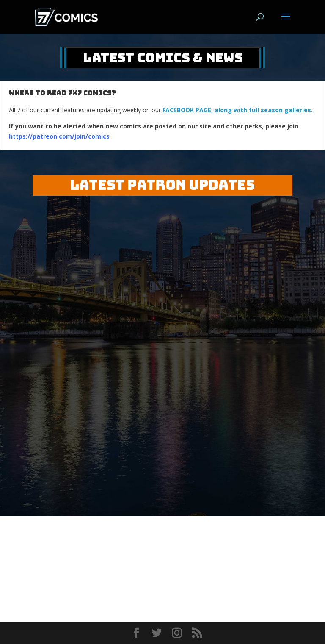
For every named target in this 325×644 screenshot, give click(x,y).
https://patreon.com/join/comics (59, 136)
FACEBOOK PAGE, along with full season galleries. (238, 110)
